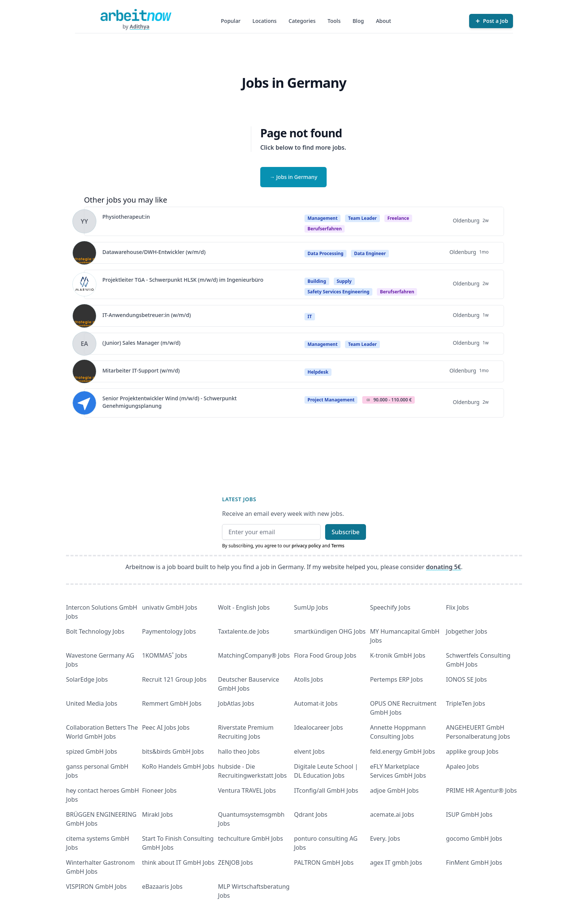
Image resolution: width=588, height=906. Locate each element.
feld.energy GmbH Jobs (403, 751)
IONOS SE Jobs (466, 679)
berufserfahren (325, 229)
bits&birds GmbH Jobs (173, 751)
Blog (358, 21)
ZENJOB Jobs (235, 862)
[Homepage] (136, 15)
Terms (338, 546)
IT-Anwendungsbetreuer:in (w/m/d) (147, 315)
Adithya (140, 26)
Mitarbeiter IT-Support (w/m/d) (141, 370)
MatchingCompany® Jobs (254, 655)
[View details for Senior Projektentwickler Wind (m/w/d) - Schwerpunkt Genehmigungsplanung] (84, 403)
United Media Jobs (92, 703)
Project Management (331, 400)
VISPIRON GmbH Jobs (96, 886)
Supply (344, 281)
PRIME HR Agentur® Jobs (481, 790)
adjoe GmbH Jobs (394, 790)
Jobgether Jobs (466, 631)
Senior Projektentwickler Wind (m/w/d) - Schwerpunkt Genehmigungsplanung (169, 402)
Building (317, 281)
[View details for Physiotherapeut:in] (84, 221)
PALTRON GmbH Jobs (324, 862)
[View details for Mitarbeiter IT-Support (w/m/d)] (84, 371)
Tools (334, 21)
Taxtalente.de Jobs (244, 631)
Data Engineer (370, 253)
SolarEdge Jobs (87, 679)
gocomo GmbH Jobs (474, 838)
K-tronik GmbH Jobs (398, 655)
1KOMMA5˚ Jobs (165, 655)
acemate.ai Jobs (392, 814)
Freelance (398, 218)
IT (310, 316)
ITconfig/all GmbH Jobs (326, 790)
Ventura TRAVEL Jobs (247, 790)
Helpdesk (318, 372)
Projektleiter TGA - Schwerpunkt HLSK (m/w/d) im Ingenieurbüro (183, 280)
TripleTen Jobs (465, 703)
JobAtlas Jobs (236, 703)
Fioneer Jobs (159, 790)
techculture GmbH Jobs (250, 838)
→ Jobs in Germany (293, 177)
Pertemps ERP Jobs (397, 679)
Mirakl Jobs (157, 814)
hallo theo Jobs (239, 751)
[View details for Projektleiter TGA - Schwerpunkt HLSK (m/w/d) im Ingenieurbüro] (84, 284)
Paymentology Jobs (169, 631)
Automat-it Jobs (316, 703)
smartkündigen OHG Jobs (330, 631)
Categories (302, 21)
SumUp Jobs (311, 607)
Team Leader (362, 218)
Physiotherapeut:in (126, 217)
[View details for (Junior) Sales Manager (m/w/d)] (84, 344)
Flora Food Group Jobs (325, 655)
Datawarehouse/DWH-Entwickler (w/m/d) (154, 252)
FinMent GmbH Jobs (474, 862)
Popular (231, 21)
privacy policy (306, 546)
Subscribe (346, 532)
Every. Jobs (385, 838)
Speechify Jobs (390, 607)
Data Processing (325, 253)
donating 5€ (443, 567)
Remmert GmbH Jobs (172, 703)
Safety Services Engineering (338, 292)
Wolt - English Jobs (244, 607)
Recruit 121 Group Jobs (174, 679)
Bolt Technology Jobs (95, 631)
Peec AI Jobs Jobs (166, 727)
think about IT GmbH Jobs (178, 862)
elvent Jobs (309, 751)
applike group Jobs (472, 751)
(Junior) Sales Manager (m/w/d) (141, 343)
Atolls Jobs (308, 679)
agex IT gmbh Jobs (396, 862)
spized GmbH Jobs (91, 751)
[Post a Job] (491, 21)
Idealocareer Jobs (318, 727)
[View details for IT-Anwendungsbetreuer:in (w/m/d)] (84, 316)
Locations (264, 21)
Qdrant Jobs (311, 814)
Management (322, 218)
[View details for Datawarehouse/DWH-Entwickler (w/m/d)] (84, 253)
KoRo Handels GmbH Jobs (178, 766)
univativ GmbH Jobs (170, 607)
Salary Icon (368, 400)
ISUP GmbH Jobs (469, 814)
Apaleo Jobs (462, 766)
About (383, 21)
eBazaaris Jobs (162, 886)
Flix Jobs (457, 607)
